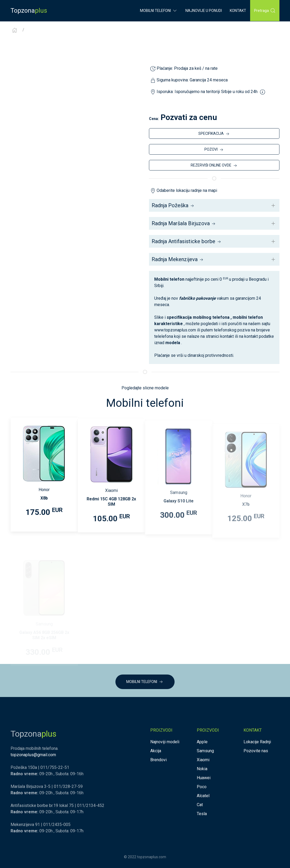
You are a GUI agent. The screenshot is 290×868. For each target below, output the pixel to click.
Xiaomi (203, 760)
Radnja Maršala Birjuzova (184, 223)
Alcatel (203, 796)
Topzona (29, 11)
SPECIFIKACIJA (214, 134)
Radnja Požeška (173, 205)
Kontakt (238, 11)
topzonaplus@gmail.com (33, 755)
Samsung (205, 751)
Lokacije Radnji (257, 742)
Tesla (202, 814)
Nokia (202, 769)
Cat (200, 805)
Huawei (204, 778)
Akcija (156, 751)
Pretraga (265, 11)
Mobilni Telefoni (159, 11)
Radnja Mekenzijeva (178, 259)
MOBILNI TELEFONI (145, 682)
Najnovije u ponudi (204, 11)
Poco (202, 787)
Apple (202, 742)
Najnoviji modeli (165, 742)
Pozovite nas (256, 751)
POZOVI (214, 150)
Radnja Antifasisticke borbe (187, 241)
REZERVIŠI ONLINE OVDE (214, 166)
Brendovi (158, 760)
